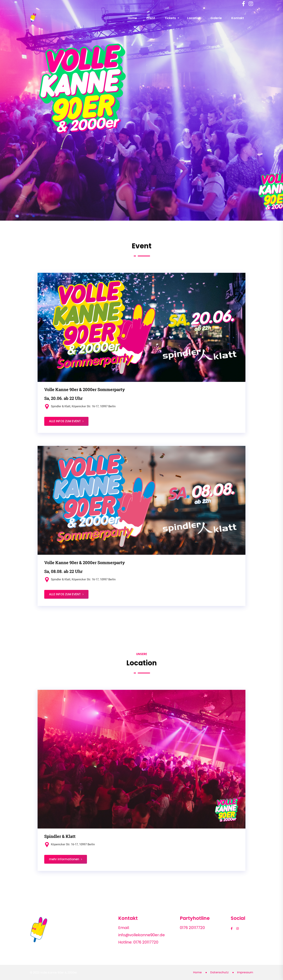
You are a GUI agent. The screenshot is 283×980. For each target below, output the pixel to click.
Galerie (216, 18)
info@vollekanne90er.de (141, 935)
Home (132, 18)
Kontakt (238, 18)
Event (151, 18)
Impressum (245, 972)
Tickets (170, 18)
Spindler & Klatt (60, 836)
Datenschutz (219, 972)
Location (194, 18)
